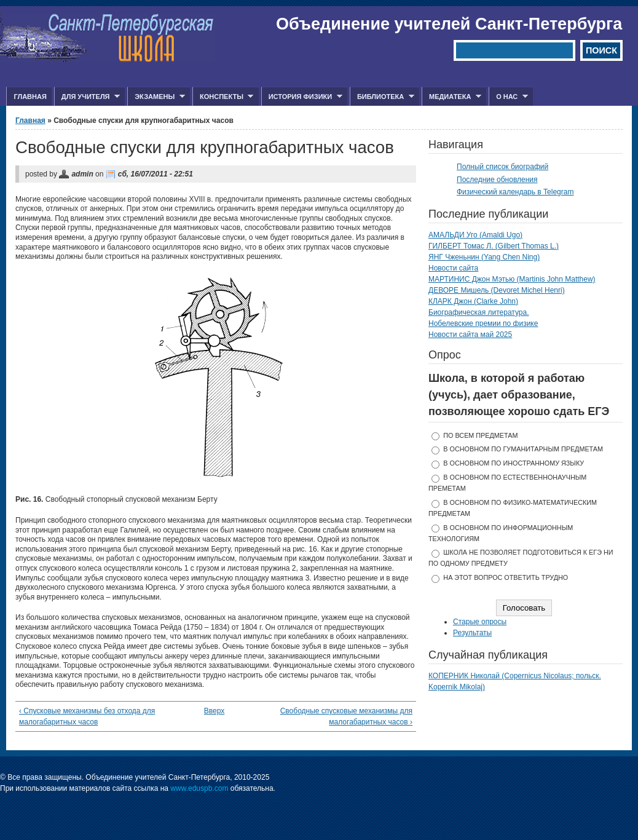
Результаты (472, 633)
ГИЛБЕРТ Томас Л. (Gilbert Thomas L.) (494, 246)
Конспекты (223, 97)
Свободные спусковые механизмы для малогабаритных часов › (346, 716)
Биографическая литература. (479, 312)
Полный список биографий (502, 167)
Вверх (212, 711)
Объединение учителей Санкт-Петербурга (449, 24)
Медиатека (451, 97)
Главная (30, 97)
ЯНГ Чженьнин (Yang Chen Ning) (484, 257)
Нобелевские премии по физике (483, 323)
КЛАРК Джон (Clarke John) (473, 301)
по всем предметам (480, 435)
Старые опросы (480, 622)
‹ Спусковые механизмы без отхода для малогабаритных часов (87, 716)
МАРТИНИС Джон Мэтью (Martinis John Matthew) (512, 279)
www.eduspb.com (199, 788)
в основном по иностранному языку (514, 463)
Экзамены (156, 97)
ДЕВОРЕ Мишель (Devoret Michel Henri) (497, 290)
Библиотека (382, 97)
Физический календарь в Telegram (515, 192)
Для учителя (87, 97)
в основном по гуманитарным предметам (523, 449)
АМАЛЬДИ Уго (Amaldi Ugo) (475, 235)
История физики (302, 97)
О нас (508, 97)
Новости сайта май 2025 (470, 335)
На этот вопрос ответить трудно (506, 577)
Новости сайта (453, 268)
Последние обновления (497, 180)
